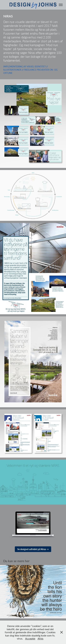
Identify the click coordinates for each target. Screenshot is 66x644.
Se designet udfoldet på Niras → (33, 549)
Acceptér (30, 638)
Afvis (40, 638)
